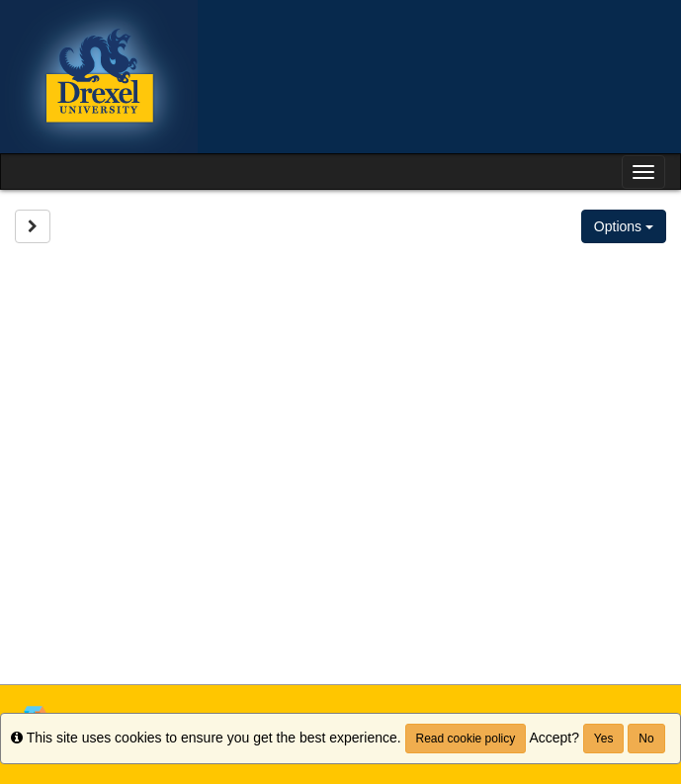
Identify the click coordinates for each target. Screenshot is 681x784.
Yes (604, 739)
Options (624, 226)
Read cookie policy (466, 739)
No (646, 739)
